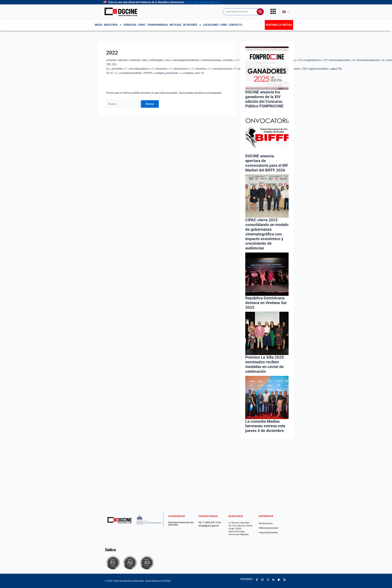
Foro (224, 25)
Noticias (175, 25)
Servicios (130, 25)
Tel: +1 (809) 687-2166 (210, 523)
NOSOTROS (113, 25)
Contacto (235, 25)
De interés (192, 25)
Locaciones (211, 25)
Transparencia (157, 25)
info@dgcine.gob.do (209, 526)
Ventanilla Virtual (279, 25)
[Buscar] (260, 12)
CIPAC (142, 25)
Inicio (98, 25)
